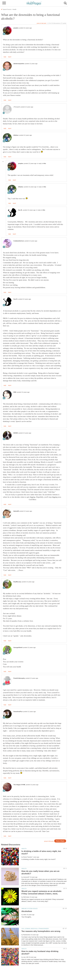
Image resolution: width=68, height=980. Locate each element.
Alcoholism (27, 911)
